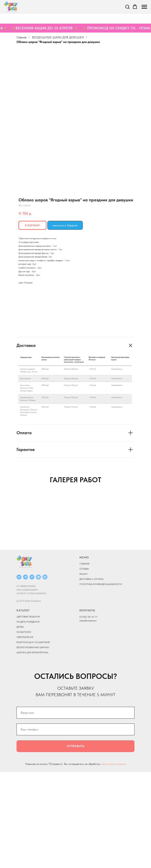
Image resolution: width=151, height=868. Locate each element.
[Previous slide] (8, 540)
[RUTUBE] (32, 673)
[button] (127, 7)
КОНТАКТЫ (87, 706)
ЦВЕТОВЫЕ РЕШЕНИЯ (28, 713)
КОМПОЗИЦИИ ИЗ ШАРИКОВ (33, 738)
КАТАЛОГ (23, 706)
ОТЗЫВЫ (84, 665)
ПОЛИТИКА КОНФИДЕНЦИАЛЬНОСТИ (101, 680)
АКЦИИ (83, 670)
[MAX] (45, 673)
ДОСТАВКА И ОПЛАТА (91, 675)
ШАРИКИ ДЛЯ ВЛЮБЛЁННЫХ (32, 749)
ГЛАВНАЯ (84, 660)
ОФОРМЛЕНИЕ (25, 733)
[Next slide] (143, 540)
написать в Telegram (65, 225)
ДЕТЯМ (20, 723)
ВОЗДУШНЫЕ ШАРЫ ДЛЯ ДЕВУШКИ (58, 37)
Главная (22, 37)
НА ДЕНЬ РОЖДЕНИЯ (28, 718)
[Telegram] (25, 673)
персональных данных (113, 860)
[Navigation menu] (144, 7)
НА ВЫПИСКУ (24, 728)
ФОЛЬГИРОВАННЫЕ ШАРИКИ (33, 743)
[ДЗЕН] (38, 673)
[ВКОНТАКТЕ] (19, 673)
